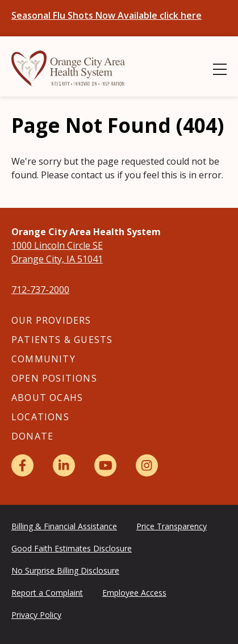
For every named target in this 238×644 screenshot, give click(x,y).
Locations (40, 417)
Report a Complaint (47, 593)
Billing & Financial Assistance (64, 526)
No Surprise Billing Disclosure (65, 570)
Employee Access (134, 593)
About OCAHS (47, 398)
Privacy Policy (36, 615)
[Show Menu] (220, 69)
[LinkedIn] (64, 465)
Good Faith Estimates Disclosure (72, 548)
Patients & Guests (62, 340)
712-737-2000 (40, 290)
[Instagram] (147, 465)
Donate (32, 436)
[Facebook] (22, 465)
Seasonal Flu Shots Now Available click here (107, 15)
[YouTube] (105, 465)
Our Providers (51, 320)
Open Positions (54, 378)
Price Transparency (172, 526)
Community (43, 359)
